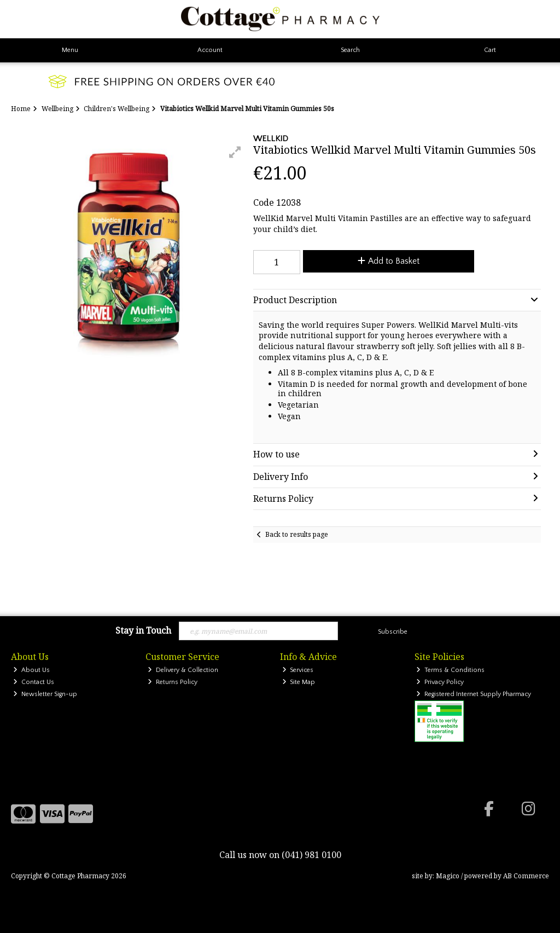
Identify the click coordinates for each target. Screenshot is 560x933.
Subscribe (393, 632)
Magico (448, 876)
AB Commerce (526, 876)
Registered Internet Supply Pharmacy (474, 694)
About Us (31, 670)
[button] (235, 152)
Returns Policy (173, 682)
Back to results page (297, 534)
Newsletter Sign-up (45, 694)
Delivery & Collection (183, 670)
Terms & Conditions (450, 670)
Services (298, 670)
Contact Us (34, 682)
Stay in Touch (143, 631)
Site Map (299, 682)
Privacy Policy (440, 682)
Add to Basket (389, 261)
